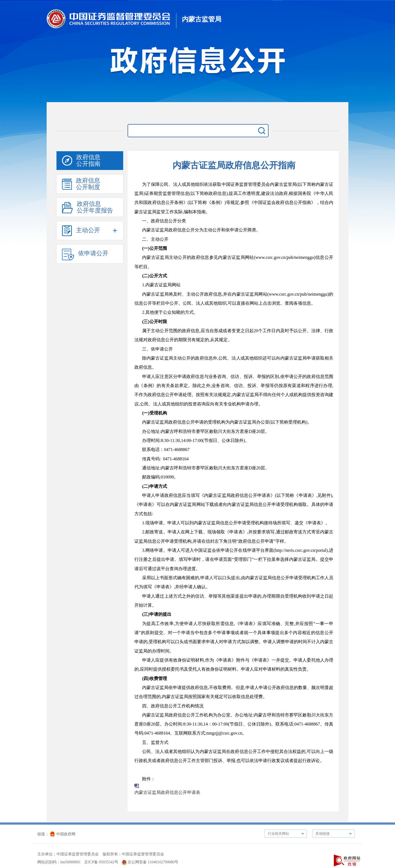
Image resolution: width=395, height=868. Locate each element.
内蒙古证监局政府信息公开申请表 (167, 792)
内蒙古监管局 (202, 19)
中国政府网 (63, 834)
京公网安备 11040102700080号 (150, 862)
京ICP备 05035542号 (101, 862)
